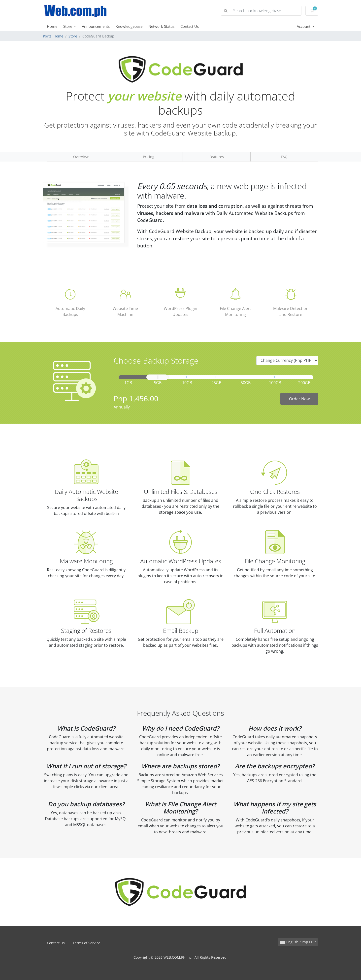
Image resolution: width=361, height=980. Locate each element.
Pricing (149, 157)
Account (304, 26)
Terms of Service (86, 943)
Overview (81, 157)
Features (217, 157)
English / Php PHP (298, 942)
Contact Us (190, 26)
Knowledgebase (129, 26)
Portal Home (53, 36)
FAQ (284, 157)
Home (52, 26)
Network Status (161, 26)
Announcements (96, 26)
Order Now (299, 399)
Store (68, 26)
